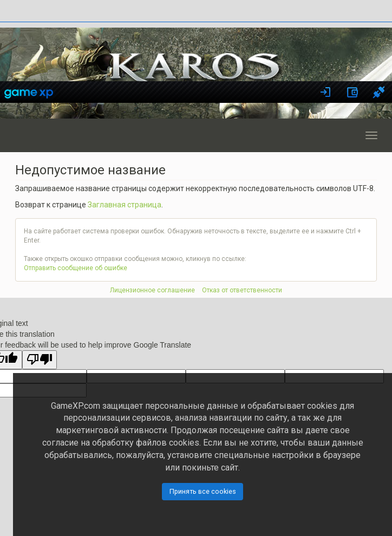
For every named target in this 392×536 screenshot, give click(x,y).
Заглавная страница (125, 205)
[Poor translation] (40, 360)
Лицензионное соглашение (152, 290)
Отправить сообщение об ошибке (76, 268)
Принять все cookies (203, 491)
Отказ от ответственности (242, 290)
